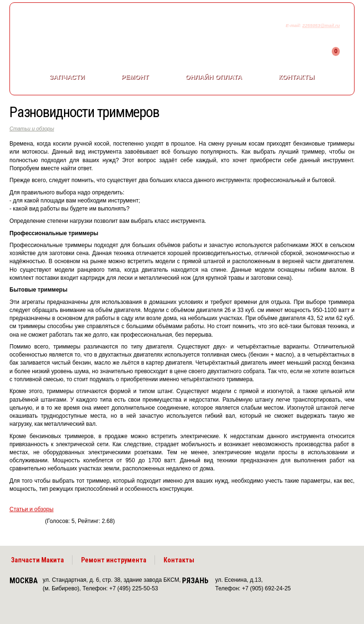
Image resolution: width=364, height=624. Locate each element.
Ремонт (135, 77)
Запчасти (67, 77)
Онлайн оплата (214, 77)
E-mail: (294, 25)
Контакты (297, 77)
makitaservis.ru (88, 28)
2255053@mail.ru (321, 25)
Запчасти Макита (37, 560)
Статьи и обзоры (32, 128)
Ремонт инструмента (114, 560)
